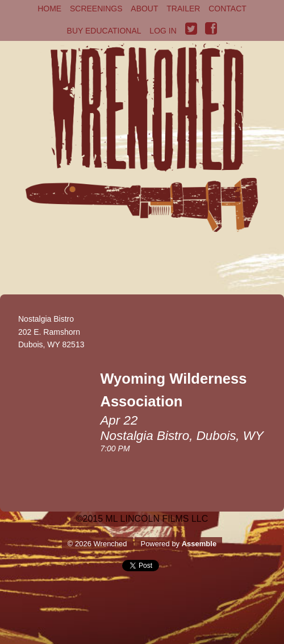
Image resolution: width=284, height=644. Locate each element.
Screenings (96, 9)
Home (49, 9)
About (144, 9)
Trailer (183, 9)
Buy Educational (104, 31)
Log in (163, 31)
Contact (227, 9)
